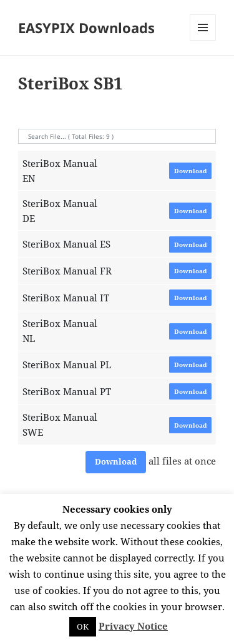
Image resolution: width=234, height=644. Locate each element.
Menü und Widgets (203, 40)
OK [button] (83, 626)
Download (190, 171)
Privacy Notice (133, 626)
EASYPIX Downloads (86, 28)
